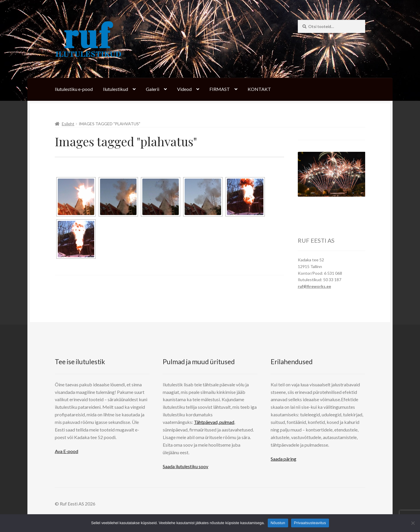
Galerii (153, 89)
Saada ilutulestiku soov (185, 466)
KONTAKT (259, 89)
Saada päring (283, 459)
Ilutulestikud (116, 89)
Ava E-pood (66, 451)
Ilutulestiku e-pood (74, 89)
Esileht (68, 124)
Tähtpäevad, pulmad (214, 422)
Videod (184, 89)
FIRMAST (220, 89)
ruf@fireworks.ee (314, 286)
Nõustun (278, 523)
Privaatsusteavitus (310, 523)
